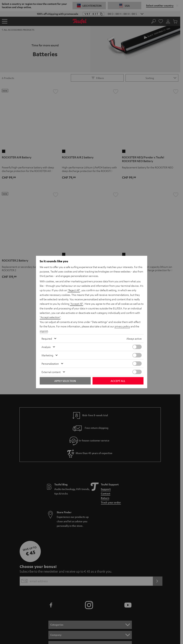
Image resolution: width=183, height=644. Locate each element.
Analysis (46, 346)
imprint (44, 331)
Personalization (50, 363)
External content (51, 372)
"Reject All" (74, 291)
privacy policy (122, 326)
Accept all (118, 380)
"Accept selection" (50, 317)
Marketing (47, 355)
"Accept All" (77, 304)
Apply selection (65, 380)
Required (47, 338)
